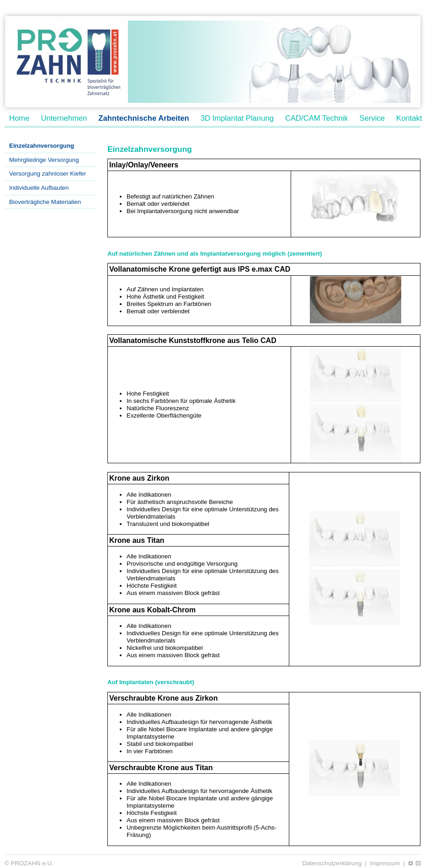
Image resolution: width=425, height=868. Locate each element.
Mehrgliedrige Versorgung (44, 160)
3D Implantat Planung (237, 118)
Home (19, 118)
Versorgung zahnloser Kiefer (48, 174)
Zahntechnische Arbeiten (143, 118)
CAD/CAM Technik (317, 118)
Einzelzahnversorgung (42, 146)
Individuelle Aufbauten (39, 188)
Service (372, 118)
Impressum (385, 863)
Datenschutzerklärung (332, 863)
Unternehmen (64, 118)
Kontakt (409, 118)
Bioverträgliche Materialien (45, 202)
